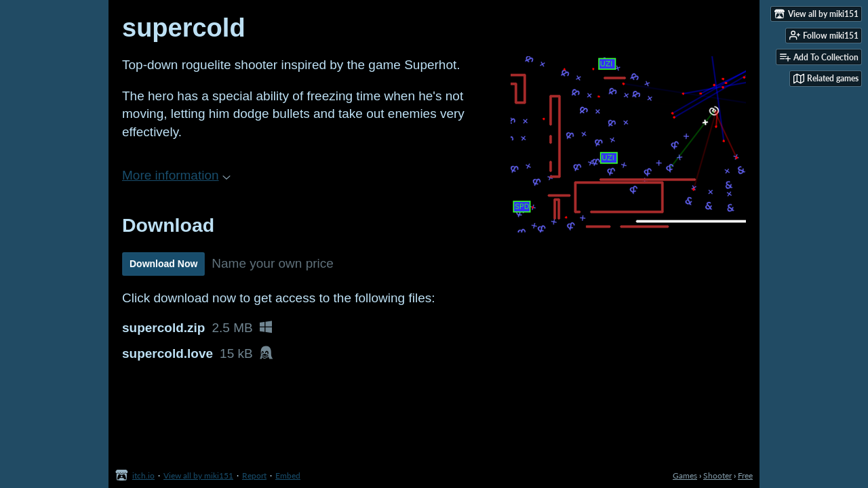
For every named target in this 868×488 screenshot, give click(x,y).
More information (176, 175)
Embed (288, 475)
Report (254, 475)
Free (745, 475)
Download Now (163, 264)
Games (685, 475)
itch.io (143, 475)
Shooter (717, 475)
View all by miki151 (198, 475)
